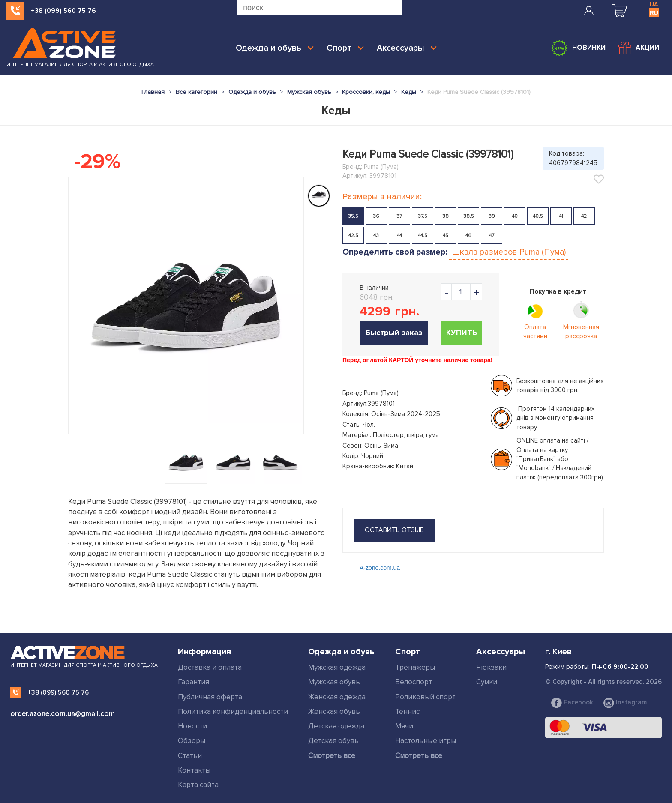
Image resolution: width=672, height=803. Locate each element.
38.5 (469, 216)
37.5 (423, 216)
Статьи (190, 756)
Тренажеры (415, 667)
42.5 (353, 235)
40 (515, 216)
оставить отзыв (394, 530)
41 (561, 216)
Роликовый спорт (425, 697)
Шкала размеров (509, 252)
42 (584, 216)
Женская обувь (334, 712)
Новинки (578, 48)
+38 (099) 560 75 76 (63, 11)
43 (376, 235)
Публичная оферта (210, 697)
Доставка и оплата (210, 667)
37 (399, 216)
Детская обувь (333, 741)
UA (654, 4)
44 (399, 235)
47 (492, 235)
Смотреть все (332, 756)
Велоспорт (414, 682)
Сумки (487, 682)
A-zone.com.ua (380, 568)
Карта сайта (198, 785)
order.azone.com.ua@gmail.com (63, 714)
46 (468, 235)
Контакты (194, 770)
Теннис (407, 712)
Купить (462, 333)
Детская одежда (336, 726)
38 (445, 216)
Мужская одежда (337, 667)
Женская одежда (337, 697)
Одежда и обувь (275, 48)
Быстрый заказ (394, 333)
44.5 (423, 235)
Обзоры (192, 741)
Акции (639, 48)
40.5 (538, 216)
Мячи (404, 726)
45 (445, 235)
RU (654, 13)
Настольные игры (426, 741)
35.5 (353, 216)
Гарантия (193, 682)
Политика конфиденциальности (233, 712)
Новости (192, 726)
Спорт (345, 48)
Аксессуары (407, 48)
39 (492, 216)
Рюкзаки (491, 667)
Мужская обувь (334, 682)
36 (376, 216)
